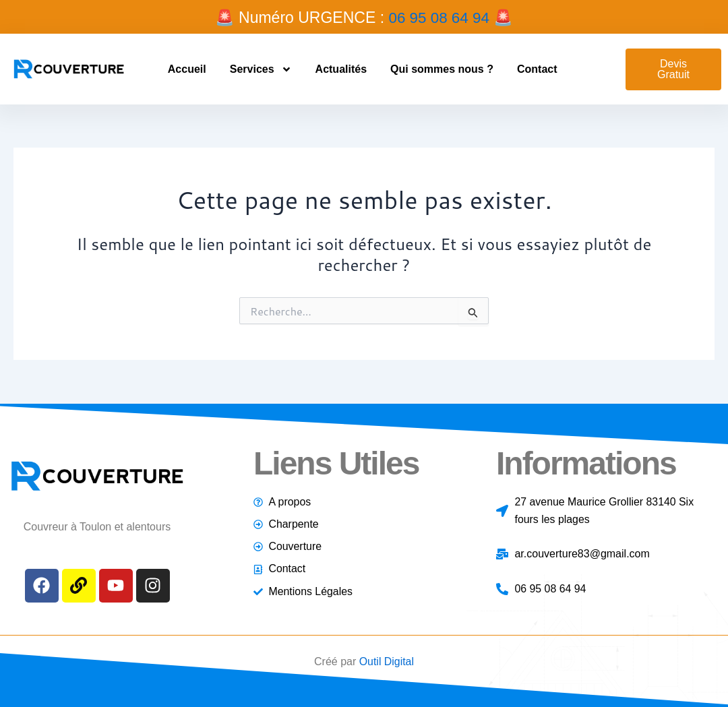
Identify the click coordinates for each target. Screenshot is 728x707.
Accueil (187, 68)
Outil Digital (386, 662)
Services (261, 69)
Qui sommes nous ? (442, 68)
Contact (537, 68)
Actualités (341, 68)
